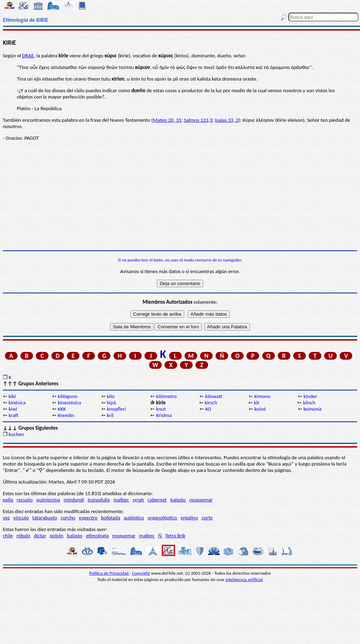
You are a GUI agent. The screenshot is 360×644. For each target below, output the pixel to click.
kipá (111, 403)
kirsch (211, 403)
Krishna (164, 415)
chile (8, 536)
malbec (121, 500)
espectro (88, 518)
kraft (13, 415)
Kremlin (66, 415)
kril (110, 415)
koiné (260, 409)
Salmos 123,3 (198, 120)
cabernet (157, 500)
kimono (262, 396)
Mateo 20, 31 (167, 120)
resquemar (201, 500)
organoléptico (162, 518)
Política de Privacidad (110, 573)
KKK (62, 409)
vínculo (21, 518)
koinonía (313, 409)
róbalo (23, 536)
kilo (111, 396)
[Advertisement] (180, 196)
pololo (56, 536)
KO (208, 409)
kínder (310, 396)
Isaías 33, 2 (227, 120)
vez (6, 518)
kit (256, 403)
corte (207, 518)
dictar (40, 536)
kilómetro (166, 396)
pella (8, 500)
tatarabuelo (45, 518)
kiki (12, 396)
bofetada (110, 518)
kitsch (309, 403)
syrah (138, 500)
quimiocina (48, 500)
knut (161, 409)
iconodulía (99, 500)
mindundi (74, 500)
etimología (97, 536)
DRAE (28, 56)
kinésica (17, 403)
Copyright (141, 573)
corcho (68, 518)
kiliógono (67, 396)
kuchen (16, 434)
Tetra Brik (175, 536)
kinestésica (69, 403)
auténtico (134, 518)
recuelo (25, 500)
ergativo (189, 518)
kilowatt (214, 396)
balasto (178, 500)
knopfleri (116, 409)
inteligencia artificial (244, 579)
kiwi (13, 409)
